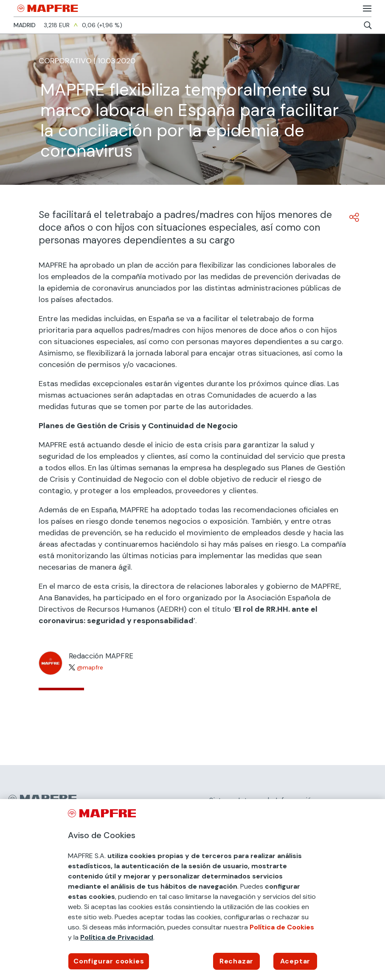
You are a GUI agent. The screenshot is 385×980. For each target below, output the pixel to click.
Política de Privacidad (117, 937)
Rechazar (236, 961)
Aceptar (295, 961)
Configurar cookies (109, 961)
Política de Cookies (282, 927)
